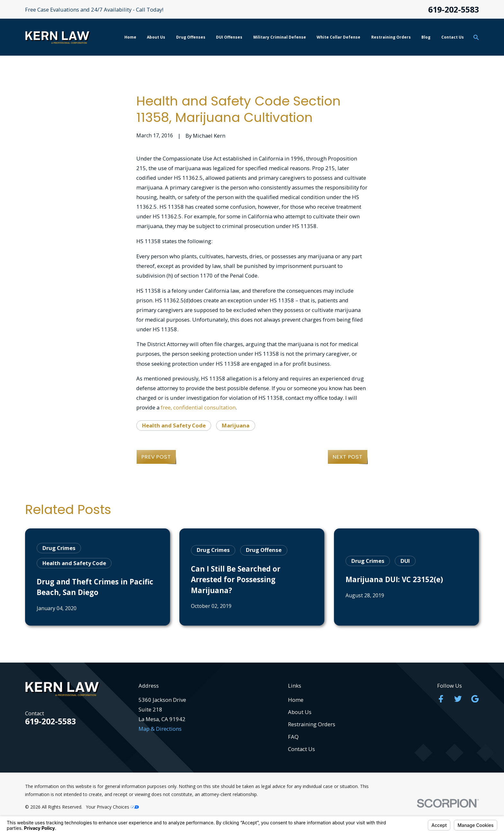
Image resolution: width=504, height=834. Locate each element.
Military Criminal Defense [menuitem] (280, 37)
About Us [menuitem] (156, 37)
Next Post (348, 457)
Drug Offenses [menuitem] (191, 37)
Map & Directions (160, 729)
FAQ (293, 737)
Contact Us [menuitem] (453, 37)
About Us (300, 712)
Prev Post (156, 457)
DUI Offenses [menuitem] (229, 37)
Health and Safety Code (174, 425)
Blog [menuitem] (426, 37)
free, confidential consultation (198, 407)
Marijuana (236, 425)
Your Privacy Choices (113, 807)
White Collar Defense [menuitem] (338, 37)
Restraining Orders (312, 724)
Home (296, 700)
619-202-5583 (454, 9)
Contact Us (301, 749)
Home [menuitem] (130, 37)
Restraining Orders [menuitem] (391, 37)
